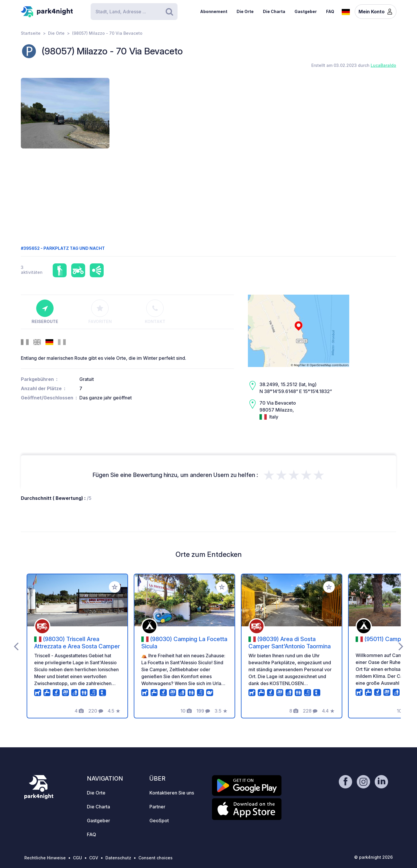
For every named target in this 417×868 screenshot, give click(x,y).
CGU (77, 858)
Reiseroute (45, 312)
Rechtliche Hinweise (45, 858)
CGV (94, 858)
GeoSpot (159, 821)
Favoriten (100, 312)
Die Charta (274, 11)
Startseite (31, 33)
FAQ (330, 11)
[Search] (134, 12)
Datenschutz (118, 858)
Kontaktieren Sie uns (172, 793)
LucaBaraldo (383, 65)
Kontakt (155, 312)
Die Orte (245, 11)
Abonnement (214, 11)
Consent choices (156, 858)
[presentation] (16, 646)
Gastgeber (306, 11)
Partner (157, 807)
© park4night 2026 (373, 857)
